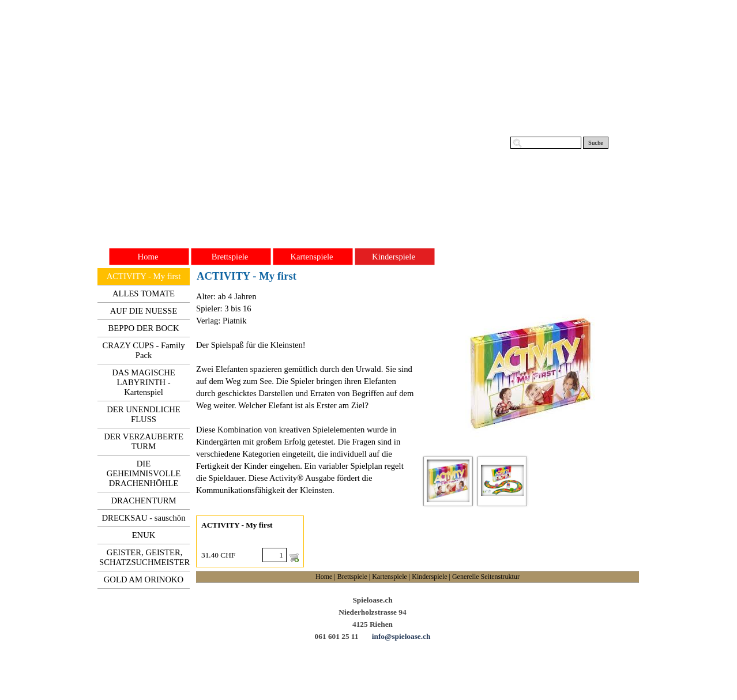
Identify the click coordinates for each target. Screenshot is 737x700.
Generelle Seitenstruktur (486, 577)
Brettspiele (352, 577)
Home (324, 577)
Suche (596, 143)
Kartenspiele (390, 577)
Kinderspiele (429, 577)
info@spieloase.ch (401, 636)
